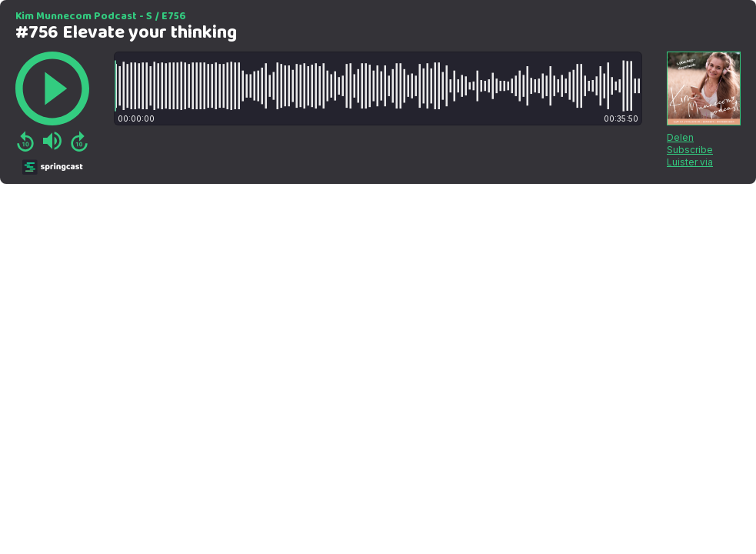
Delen (680, 137)
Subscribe (690, 150)
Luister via (690, 162)
